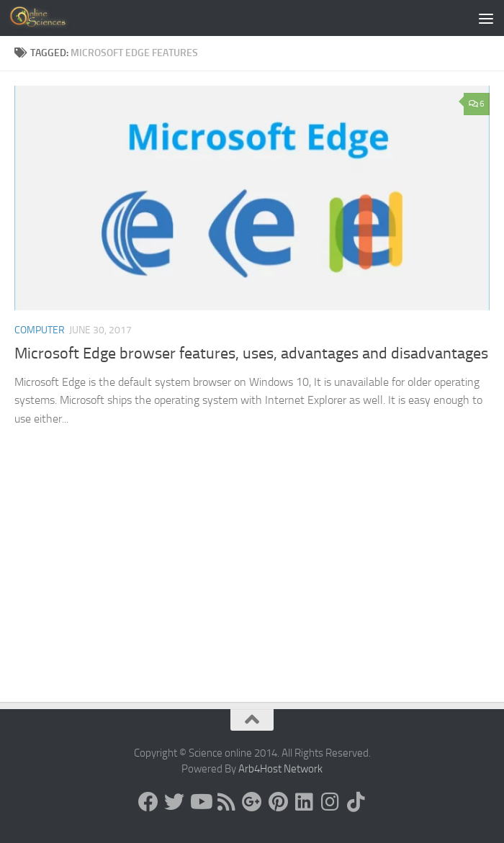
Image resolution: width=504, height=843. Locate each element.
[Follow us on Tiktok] (356, 802)
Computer (40, 330)
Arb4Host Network (280, 769)
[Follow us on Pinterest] (278, 802)
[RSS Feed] (226, 802)
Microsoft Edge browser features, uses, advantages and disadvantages (251, 353)
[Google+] (252, 802)
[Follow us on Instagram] (330, 802)
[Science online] (148, 802)
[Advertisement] (252, 594)
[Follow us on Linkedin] (304, 802)
